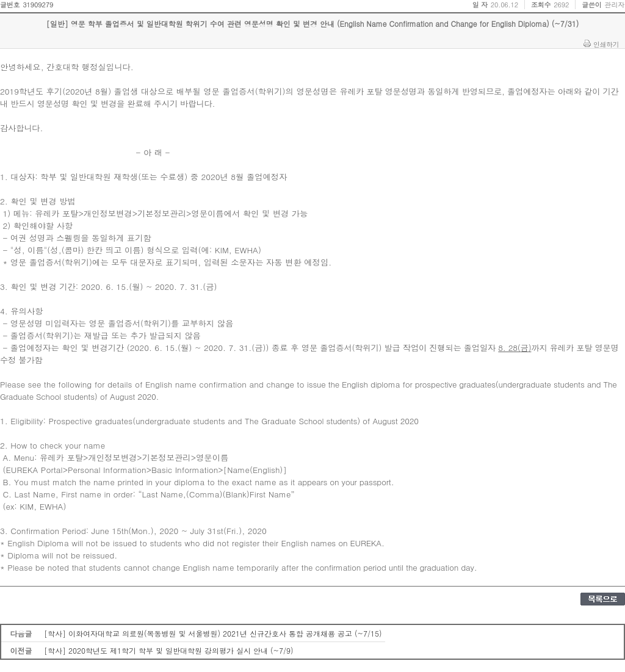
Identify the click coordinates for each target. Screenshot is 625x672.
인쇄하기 (606, 44)
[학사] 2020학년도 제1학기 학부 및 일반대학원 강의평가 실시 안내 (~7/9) (169, 650)
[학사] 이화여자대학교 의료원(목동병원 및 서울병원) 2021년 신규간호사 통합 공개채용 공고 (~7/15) (213, 633)
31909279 (38, 5)
